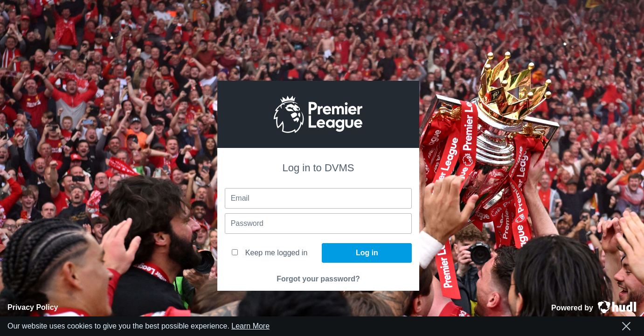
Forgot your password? (318, 279)
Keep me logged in (270, 253)
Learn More (250, 326)
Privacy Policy (33, 307)
